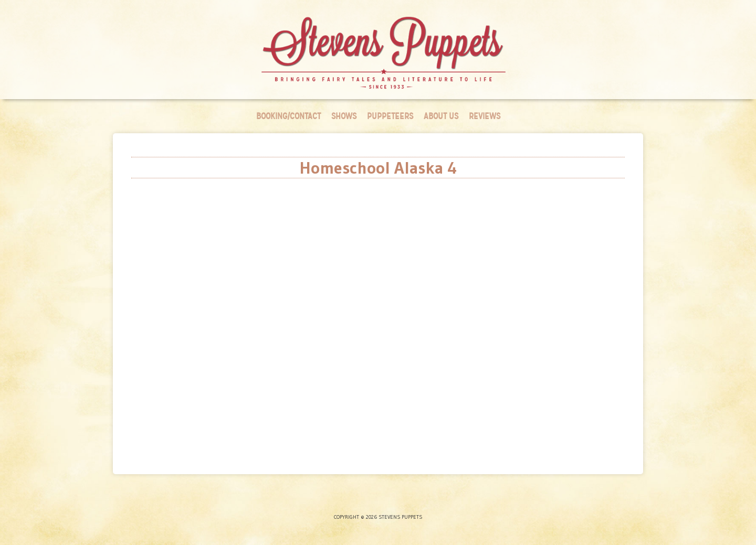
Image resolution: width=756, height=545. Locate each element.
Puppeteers (390, 116)
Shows (344, 116)
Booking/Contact (288, 116)
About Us (441, 116)
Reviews (485, 116)
